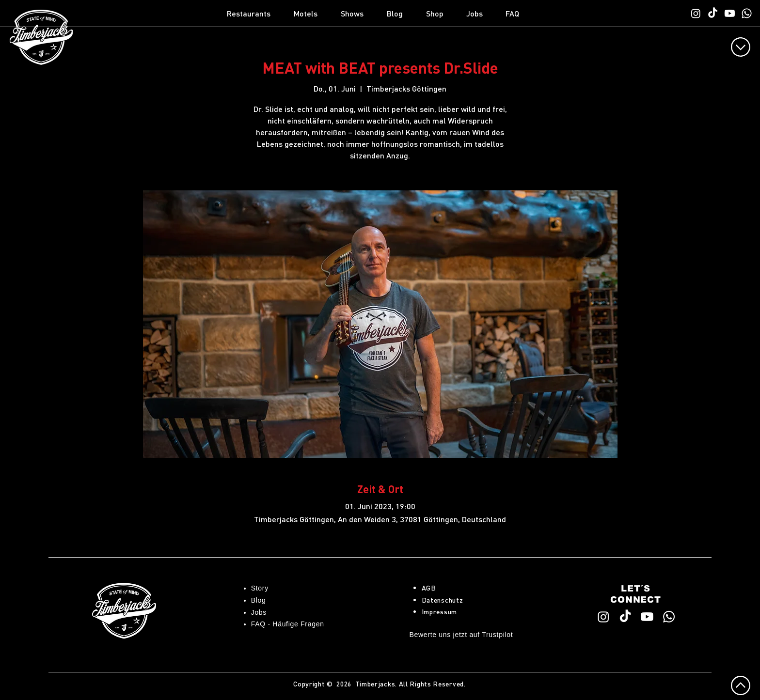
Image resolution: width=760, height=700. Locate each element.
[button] (255, 14)
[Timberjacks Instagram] (696, 13)
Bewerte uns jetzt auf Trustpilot (461, 635)
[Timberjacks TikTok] (713, 13)
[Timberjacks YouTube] (730, 13)
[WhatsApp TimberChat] (747, 13)
